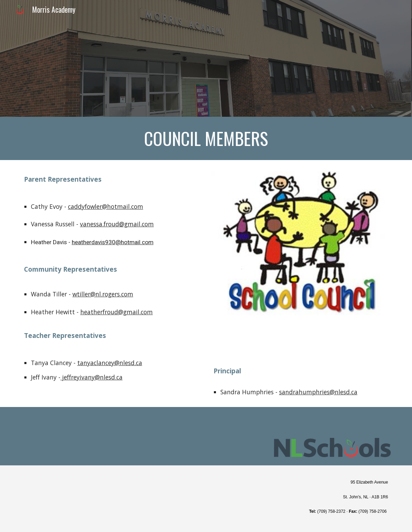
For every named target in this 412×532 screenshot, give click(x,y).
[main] (206, 138)
